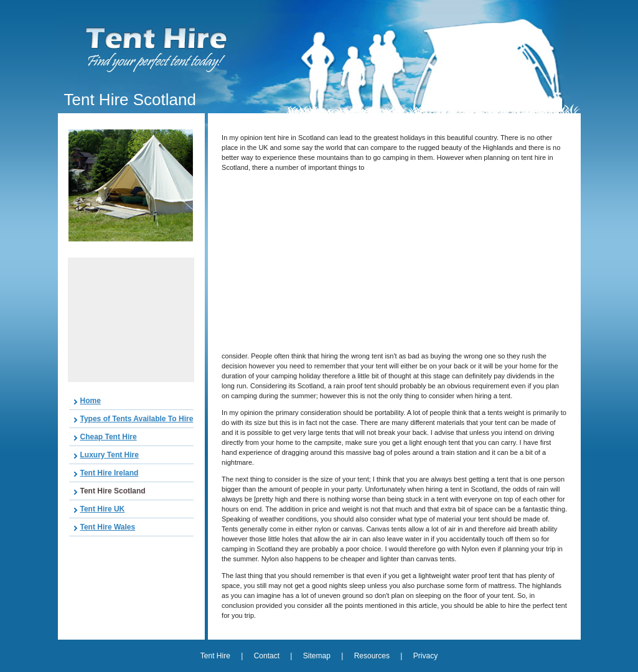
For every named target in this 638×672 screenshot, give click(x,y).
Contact (267, 656)
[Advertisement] (131, 320)
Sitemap (317, 656)
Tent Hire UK (103, 509)
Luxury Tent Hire (110, 455)
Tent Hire (216, 656)
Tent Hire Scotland (113, 491)
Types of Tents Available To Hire (137, 419)
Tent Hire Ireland (110, 473)
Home (91, 401)
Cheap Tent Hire (109, 437)
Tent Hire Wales (108, 527)
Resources (372, 656)
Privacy (425, 656)
